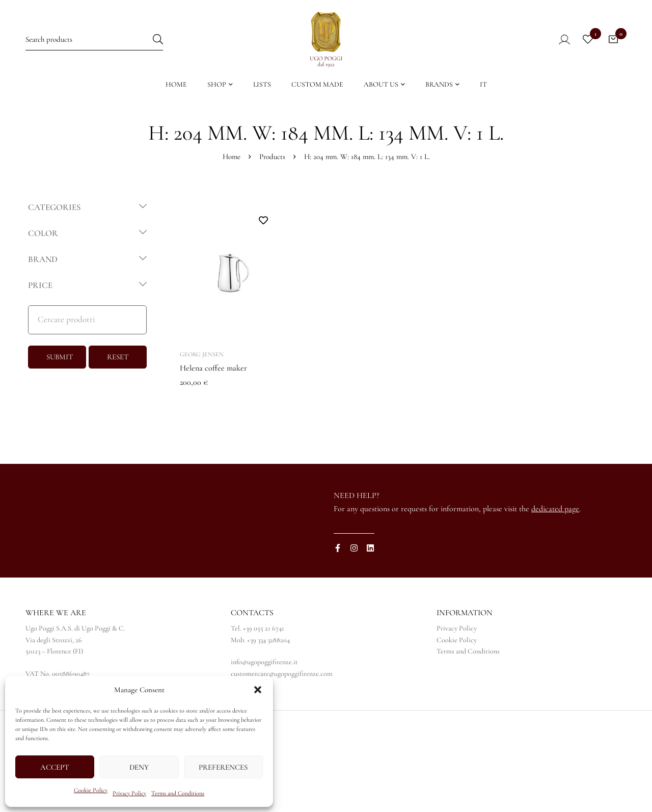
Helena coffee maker (213, 368)
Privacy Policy (129, 793)
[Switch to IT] (483, 87)
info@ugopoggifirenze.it (264, 662)
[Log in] (558, 39)
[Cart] (613, 39)
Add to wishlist (263, 220)
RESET (118, 357)
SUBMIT (60, 357)
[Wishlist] (588, 39)
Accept (55, 767)
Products (272, 156)
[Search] (158, 39)
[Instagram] (354, 548)
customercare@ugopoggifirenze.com (282, 674)
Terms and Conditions (178, 793)
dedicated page (555, 509)
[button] (258, 690)
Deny (139, 767)
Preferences (223, 767)
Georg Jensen (202, 354)
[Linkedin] (370, 548)
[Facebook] (338, 548)
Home (232, 156)
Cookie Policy (91, 790)
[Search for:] (94, 39)
